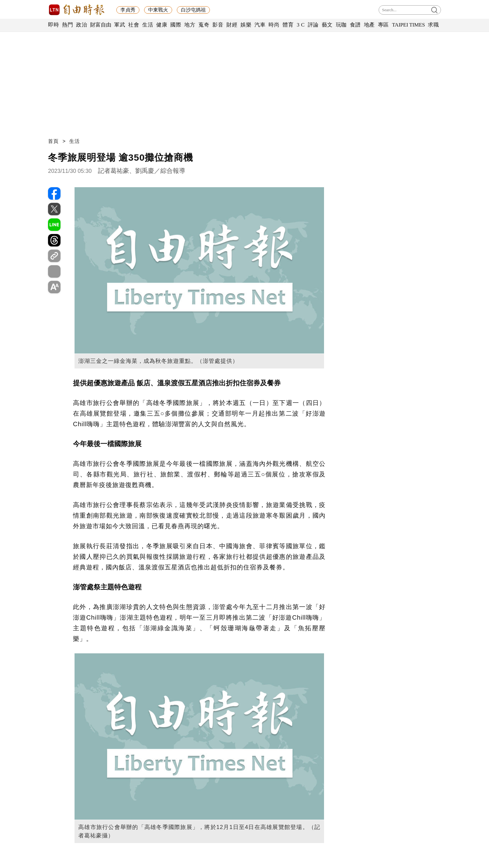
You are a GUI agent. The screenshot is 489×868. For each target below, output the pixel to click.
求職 (433, 25)
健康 (162, 25)
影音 (218, 25)
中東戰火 (158, 10)
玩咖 (341, 25)
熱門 (68, 25)
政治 (82, 25)
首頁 (53, 141)
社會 (134, 25)
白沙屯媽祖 (193, 10)
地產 (369, 25)
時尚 (274, 25)
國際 (176, 25)
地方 (190, 25)
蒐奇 (204, 25)
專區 (383, 25)
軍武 (120, 25)
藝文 (327, 25)
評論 (313, 25)
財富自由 (101, 25)
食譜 (355, 25)
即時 (53, 25)
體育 (288, 25)
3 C (301, 25)
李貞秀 (128, 10)
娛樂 (246, 25)
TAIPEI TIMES (408, 25)
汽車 (260, 25)
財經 (232, 25)
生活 (148, 25)
